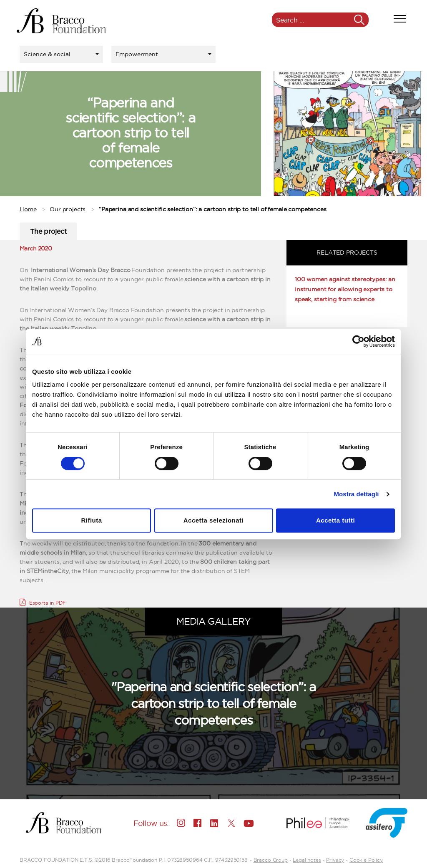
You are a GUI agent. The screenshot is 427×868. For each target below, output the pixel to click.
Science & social (47, 54)
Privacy (335, 860)
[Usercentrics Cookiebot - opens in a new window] (358, 341)
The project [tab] (48, 231)
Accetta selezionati (214, 520)
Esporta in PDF (43, 602)
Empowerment (137, 54)
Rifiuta (91, 520)
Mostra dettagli (356, 494)
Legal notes (307, 860)
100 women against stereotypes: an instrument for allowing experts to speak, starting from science (345, 289)
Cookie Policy (366, 860)
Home (28, 209)
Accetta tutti (335, 520)
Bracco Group (271, 860)
